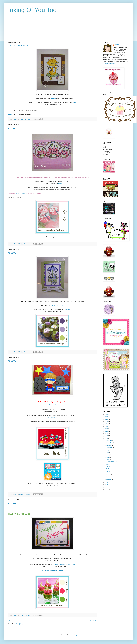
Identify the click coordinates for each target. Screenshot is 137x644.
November (109, 443)
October (109, 445)
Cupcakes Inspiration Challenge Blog (64, 564)
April (108, 460)
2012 (107, 487)
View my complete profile (110, 64)
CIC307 (12, 128)
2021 (107, 424)
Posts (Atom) (19, 624)
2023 (107, 419)
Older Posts (93, 621)
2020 (107, 426)
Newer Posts (12, 621)
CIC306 (12, 253)
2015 (107, 438)
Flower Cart (67, 309)
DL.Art (10, 114)
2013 (107, 485)
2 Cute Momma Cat (18, 46)
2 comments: (28, 494)
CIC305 (12, 361)
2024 (107, 417)
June (108, 455)
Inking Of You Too (32, 10)
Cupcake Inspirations (21, 193)
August (109, 450)
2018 (107, 431)
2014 (107, 482)
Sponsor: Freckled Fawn (52, 570)
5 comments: (28, 244)
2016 (107, 436)
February (109, 477)
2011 (107, 490)
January (109, 479)
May (108, 457)
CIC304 (12, 503)
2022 (107, 422)
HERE (53, 99)
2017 (107, 434)
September (110, 448)
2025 (107, 414)
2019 (107, 429)
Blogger (76, 635)
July (108, 453)
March (108, 474)
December (109, 441)
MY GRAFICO (52, 417)
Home (53, 621)
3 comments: (28, 352)
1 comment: (27, 119)
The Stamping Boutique (57, 305)
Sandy (117, 45)
